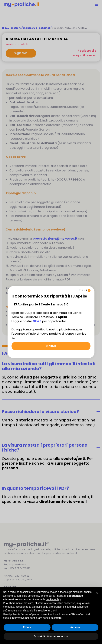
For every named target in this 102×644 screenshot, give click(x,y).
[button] (97, 593)
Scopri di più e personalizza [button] (51, 636)
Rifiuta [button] (27, 627)
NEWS (37, 321)
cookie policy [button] (53, 599)
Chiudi (51, 346)
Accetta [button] (75, 627)
